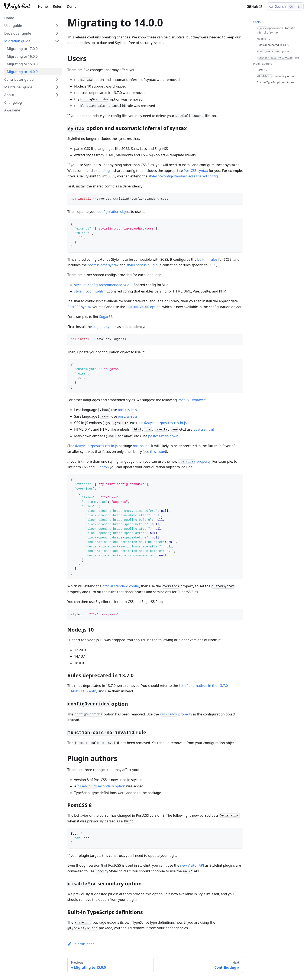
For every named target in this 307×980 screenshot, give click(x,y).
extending (102, 171)
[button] (32, 26)
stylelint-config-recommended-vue (102, 285)
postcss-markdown (163, 436)
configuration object (114, 212)
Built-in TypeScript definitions (275, 82)
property (194, 461)
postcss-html (204, 429)
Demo (72, 6)
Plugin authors (263, 64)
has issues (141, 446)
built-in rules (207, 259)
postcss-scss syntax (103, 265)
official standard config (121, 586)
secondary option (101, 786)
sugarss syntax (105, 327)
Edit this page (81, 944)
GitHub (254, 6)
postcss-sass (128, 416)
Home (43, 6)
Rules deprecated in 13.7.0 (274, 45)
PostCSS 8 (263, 70)
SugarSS (106, 317)
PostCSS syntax (196, 171)
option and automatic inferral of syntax (276, 30)
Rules (57, 6)
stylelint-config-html (90, 291)
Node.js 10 (263, 39)
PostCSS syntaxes (191, 400)
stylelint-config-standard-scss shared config (183, 176)
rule (278, 58)
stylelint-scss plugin (142, 265)
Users (257, 22)
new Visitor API (192, 865)
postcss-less (127, 410)
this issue (158, 452)
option (143, 307)
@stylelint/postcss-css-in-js (165, 423)
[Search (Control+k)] (285, 6)
